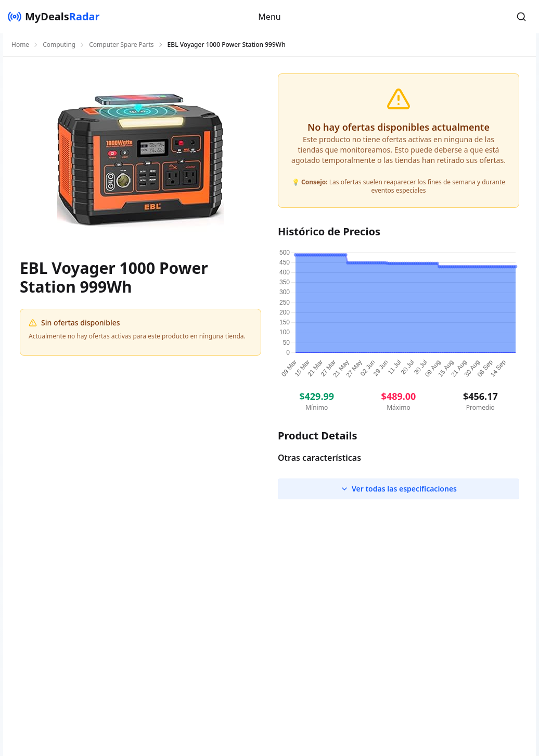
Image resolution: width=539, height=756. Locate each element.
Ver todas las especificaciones (399, 489)
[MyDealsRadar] (54, 17)
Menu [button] (269, 17)
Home (20, 45)
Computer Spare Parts (121, 45)
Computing (59, 45)
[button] (521, 17)
